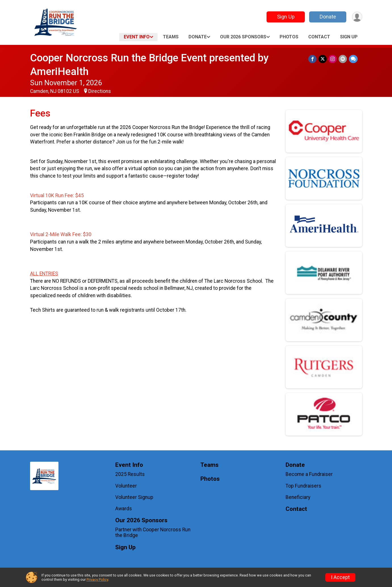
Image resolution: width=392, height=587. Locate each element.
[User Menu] (357, 17)
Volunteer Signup (134, 497)
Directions (100, 91)
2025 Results (130, 474)
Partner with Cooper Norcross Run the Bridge (153, 532)
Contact (319, 37)
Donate (327, 17)
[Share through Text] (353, 59)
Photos (289, 37)
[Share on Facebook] (313, 59)
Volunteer (126, 486)
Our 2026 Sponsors (243, 37)
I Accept (340, 577)
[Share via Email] (343, 59)
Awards (124, 509)
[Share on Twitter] (323, 59)
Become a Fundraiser (309, 474)
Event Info (137, 37)
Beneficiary (298, 497)
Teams (171, 37)
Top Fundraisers (303, 486)
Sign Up (285, 17)
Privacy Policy (97, 579)
